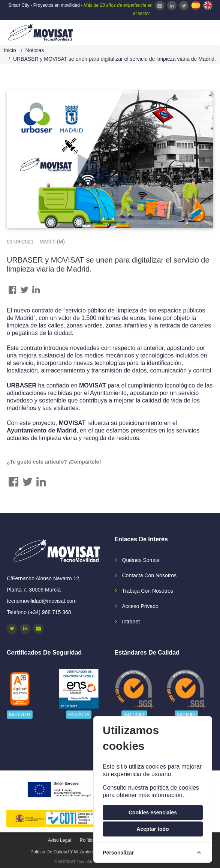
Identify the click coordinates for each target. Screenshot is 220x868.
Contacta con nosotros (150, 575)
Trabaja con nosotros (148, 591)
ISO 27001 (20, 715)
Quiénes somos (141, 560)
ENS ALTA (79, 715)
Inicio (10, 50)
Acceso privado (140, 606)
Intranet (131, 622)
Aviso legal (60, 840)
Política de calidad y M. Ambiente (65, 852)
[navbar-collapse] (199, 32)
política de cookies (174, 788)
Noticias (35, 50)
